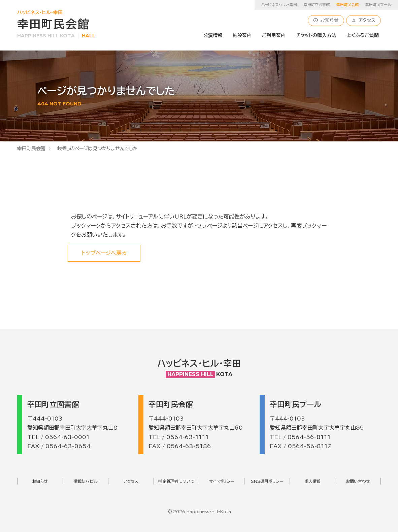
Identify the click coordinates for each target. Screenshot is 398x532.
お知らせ (326, 20)
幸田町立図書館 (317, 5)
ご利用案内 (274, 35)
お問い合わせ (358, 481)
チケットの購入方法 (316, 35)
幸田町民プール (378, 5)
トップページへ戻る (104, 253)
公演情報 (213, 35)
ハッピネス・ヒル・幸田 (279, 5)
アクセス (363, 20)
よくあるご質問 (363, 35)
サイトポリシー (222, 481)
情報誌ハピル (86, 481)
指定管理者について (176, 481)
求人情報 (312, 481)
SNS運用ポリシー (267, 481)
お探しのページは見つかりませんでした (97, 148)
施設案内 (242, 35)
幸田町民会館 (31, 148)
